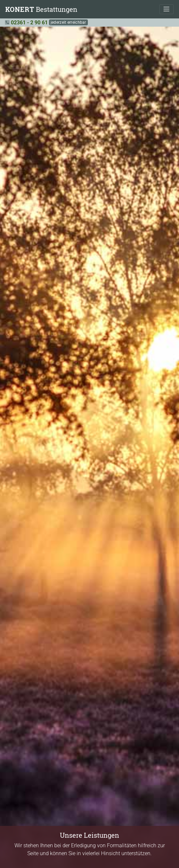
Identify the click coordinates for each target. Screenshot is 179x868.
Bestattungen (41, 9)
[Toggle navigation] (166, 9)
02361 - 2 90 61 (29, 23)
